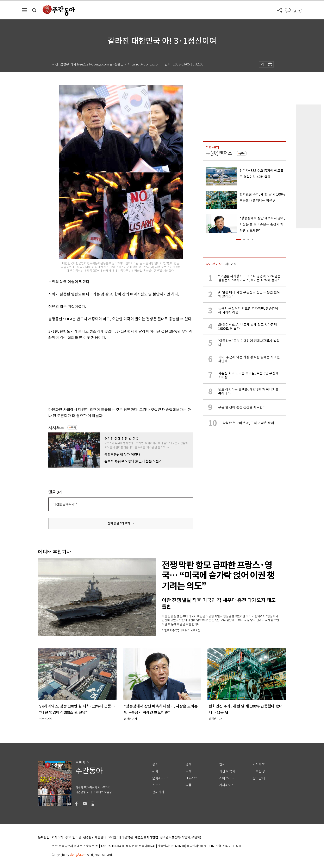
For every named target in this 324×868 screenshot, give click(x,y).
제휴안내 (100, 838)
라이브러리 (227, 778)
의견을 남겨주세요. (66, 504)
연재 (222, 764)
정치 (155, 764)
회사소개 (57, 838)
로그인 (297, 11)
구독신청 (259, 771)
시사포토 (56, 428)
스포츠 (157, 785)
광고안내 (259, 778)
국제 (189, 771)
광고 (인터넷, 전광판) (79, 838)
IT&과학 (191, 778)
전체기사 (158, 792)
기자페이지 (227, 785)
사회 (155, 771)
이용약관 (127, 838)
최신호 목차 (227, 771)
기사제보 (259, 764)
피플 (189, 785)
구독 (74, 427)
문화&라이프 (161, 778)
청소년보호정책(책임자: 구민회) (180, 838)
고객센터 (114, 838)
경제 (189, 764)
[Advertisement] (110, 373)
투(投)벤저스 (219, 153)
